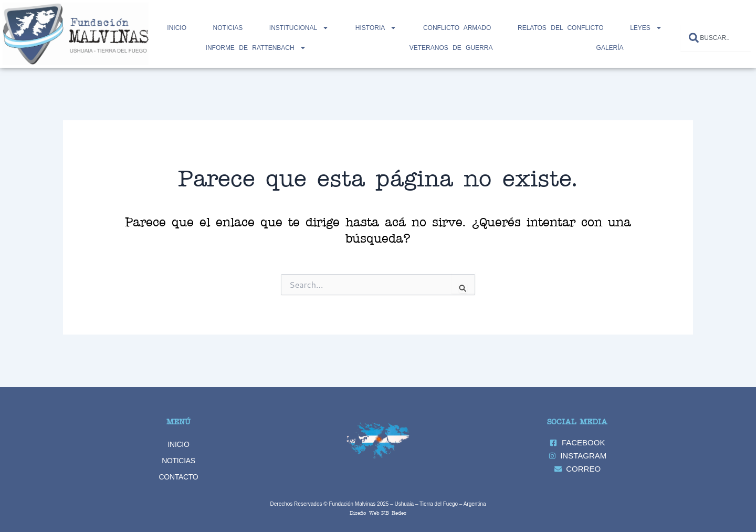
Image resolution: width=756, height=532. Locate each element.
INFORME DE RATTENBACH (256, 48)
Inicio (177, 28)
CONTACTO (179, 477)
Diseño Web (365, 512)
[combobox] (716, 38)
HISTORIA (376, 28)
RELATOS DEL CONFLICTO (561, 28)
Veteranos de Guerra (451, 48)
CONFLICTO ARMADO (457, 28)
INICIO (179, 444)
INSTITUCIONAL (299, 28)
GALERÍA (610, 48)
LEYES (646, 28)
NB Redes (394, 512)
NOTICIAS (228, 28)
